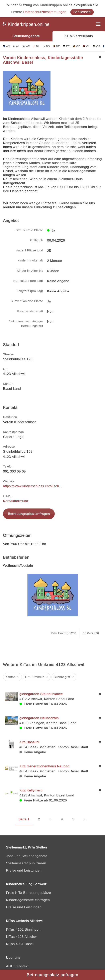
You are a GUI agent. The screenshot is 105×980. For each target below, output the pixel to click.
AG (7, 46)
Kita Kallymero (31, 790)
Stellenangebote (26, 36)
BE (57, 46)
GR (97, 46)
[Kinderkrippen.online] (27, 25)
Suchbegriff (62, 677)
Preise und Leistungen (24, 870)
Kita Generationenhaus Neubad (44, 766)
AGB (10, 966)
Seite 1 (24, 819)
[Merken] (100, 58)
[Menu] (99, 25)
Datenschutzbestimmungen (45, 12)
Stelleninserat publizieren (26, 863)
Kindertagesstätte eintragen (28, 900)
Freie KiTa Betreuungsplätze (28, 893)
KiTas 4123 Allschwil (22, 937)
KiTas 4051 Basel (20, 944)
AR (27, 46)
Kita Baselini (29, 742)
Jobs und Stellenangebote (27, 856)
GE (77, 46)
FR (67, 46)
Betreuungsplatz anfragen (29, 514)
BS (46, 46)
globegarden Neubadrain (39, 718)
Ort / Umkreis (35, 677)
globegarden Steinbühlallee (41, 694)
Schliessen (82, 12)
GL (87, 46)
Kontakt (22, 966)
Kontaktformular (16, 501)
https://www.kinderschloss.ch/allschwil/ (33, 486)
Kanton (11, 677)
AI (16, 46)
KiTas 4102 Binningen (23, 929)
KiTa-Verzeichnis (79, 36)
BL (36, 46)
